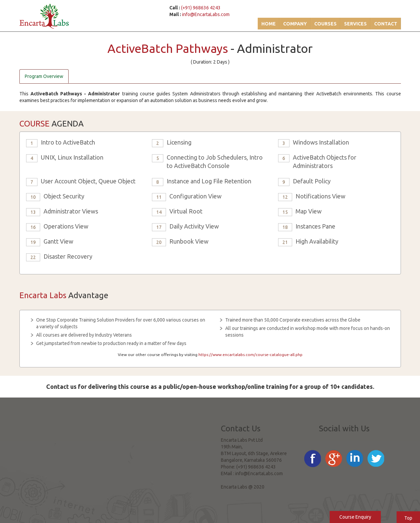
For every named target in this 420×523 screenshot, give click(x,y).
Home (269, 24)
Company (295, 24)
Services (355, 24)
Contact (386, 24)
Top (408, 518)
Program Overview (44, 76)
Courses (325, 24)
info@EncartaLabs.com (206, 14)
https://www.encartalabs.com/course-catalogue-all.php (250, 355)
